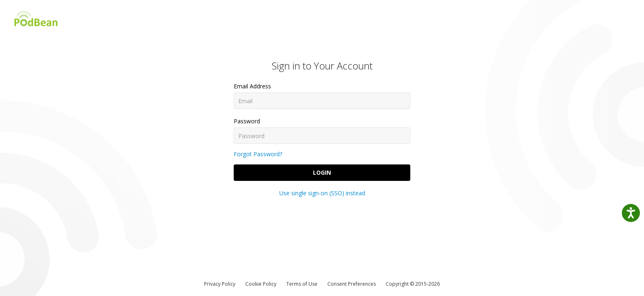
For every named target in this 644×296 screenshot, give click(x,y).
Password (247, 121)
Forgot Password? (258, 154)
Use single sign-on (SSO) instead (322, 193)
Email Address (252, 86)
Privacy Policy (220, 284)
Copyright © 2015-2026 (413, 284)
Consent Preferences (352, 284)
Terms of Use (302, 284)
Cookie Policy (261, 284)
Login (322, 172)
